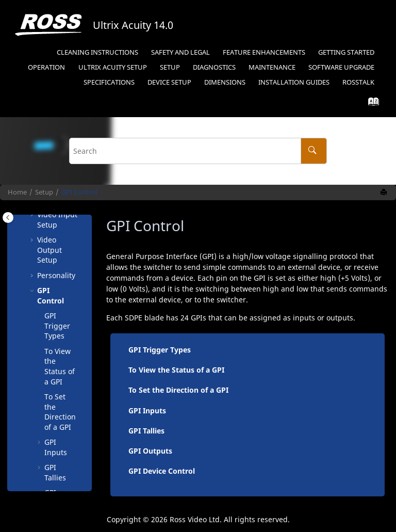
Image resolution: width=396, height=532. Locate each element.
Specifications (109, 82)
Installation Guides (294, 82)
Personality (56, 275)
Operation (46, 67)
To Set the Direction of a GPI (60, 412)
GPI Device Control (162, 471)
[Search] (314, 151)
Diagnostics (214, 67)
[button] (33, 240)
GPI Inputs (56, 447)
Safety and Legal (180, 52)
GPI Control (79, 192)
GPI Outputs (150, 451)
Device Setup (169, 82)
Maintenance (272, 67)
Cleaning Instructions (97, 52)
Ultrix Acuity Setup (113, 67)
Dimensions (225, 82)
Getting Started (346, 52)
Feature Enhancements (264, 52)
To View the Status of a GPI (60, 366)
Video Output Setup (49, 250)
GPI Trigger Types (57, 326)
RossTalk (358, 82)
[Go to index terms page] (370, 104)
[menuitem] (97, 53)
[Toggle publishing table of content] (8, 217)
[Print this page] (385, 192)
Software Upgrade (341, 67)
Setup (170, 67)
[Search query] (198, 151)
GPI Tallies (55, 472)
